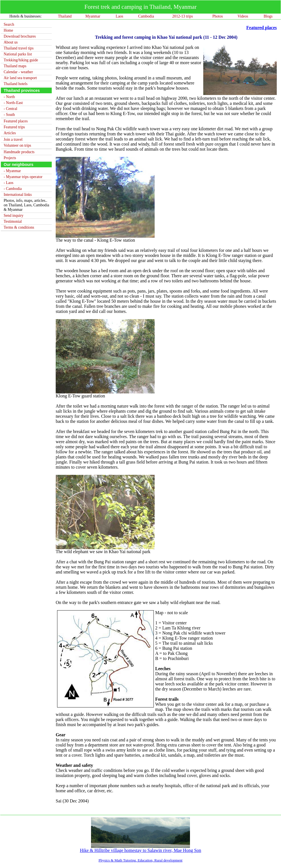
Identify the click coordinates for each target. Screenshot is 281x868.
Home (8, 30)
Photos (218, 16)
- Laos (8, 183)
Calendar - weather (18, 72)
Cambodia (146, 16)
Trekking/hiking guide (21, 60)
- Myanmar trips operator (23, 177)
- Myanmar (12, 171)
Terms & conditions (19, 227)
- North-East (13, 103)
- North (9, 97)
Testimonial (13, 221)
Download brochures (20, 36)
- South (9, 115)
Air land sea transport (20, 78)
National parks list (18, 54)
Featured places (16, 121)
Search (9, 24)
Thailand (65, 16)
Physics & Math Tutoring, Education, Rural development (141, 860)
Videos (243, 16)
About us (11, 42)
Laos (119, 16)
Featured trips (14, 127)
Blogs (268, 16)
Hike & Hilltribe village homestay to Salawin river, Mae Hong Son (140, 848)
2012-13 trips (182, 16)
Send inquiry (14, 216)
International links (18, 195)
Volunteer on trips (17, 145)
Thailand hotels (16, 84)
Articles (10, 133)
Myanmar (93, 16)
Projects (10, 158)
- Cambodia (13, 189)
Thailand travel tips (19, 48)
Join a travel (13, 139)
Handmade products (19, 152)
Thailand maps (15, 66)
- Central (10, 109)
